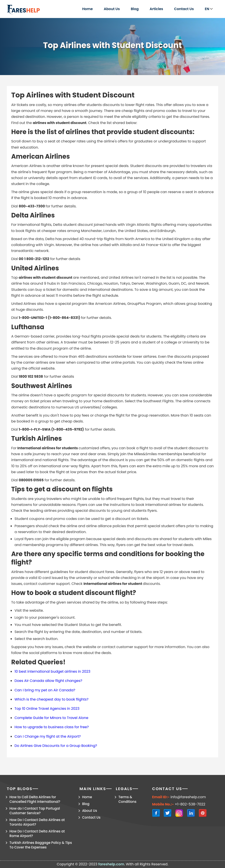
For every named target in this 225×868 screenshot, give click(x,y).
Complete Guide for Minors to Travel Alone (51, 718)
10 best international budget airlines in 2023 (52, 671)
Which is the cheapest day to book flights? (52, 699)
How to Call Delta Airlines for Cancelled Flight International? (35, 799)
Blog (135, 9)
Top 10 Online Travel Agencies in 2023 (47, 709)
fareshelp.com (111, 864)
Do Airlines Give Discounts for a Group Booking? (56, 746)
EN (209, 9)
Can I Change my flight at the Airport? (48, 736)
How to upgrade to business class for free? (52, 727)
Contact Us (184, 9)
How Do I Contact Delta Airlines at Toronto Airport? (37, 822)
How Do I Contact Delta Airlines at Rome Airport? (37, 834)
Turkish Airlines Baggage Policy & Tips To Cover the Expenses (41, 845)
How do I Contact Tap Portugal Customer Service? (35, 811)
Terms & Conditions (127, 799)
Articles (156, 9)
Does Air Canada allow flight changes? (48, 681)
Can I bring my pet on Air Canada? (45, 690)
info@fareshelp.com (188, 797)
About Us (112, 9)
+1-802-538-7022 (190, 804)
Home (87, 9)
